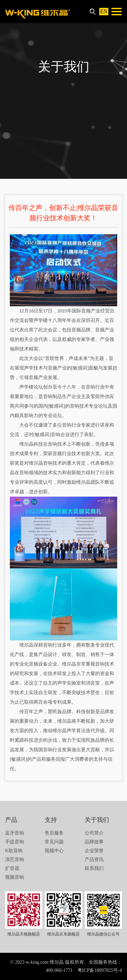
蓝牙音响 (15, 833)
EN (104, 11)
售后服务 (54, 833)
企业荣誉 (94, 851)
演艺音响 (15, 859)
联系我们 (94, 868)
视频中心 (54, 851)
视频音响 (15, 877)
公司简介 (94, 833)
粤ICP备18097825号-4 (100, 970)
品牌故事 (94, 842)
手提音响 (15, 842)
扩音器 (12, 868)
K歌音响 (14, 851)
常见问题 (54, 842)
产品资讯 (94, 859)
